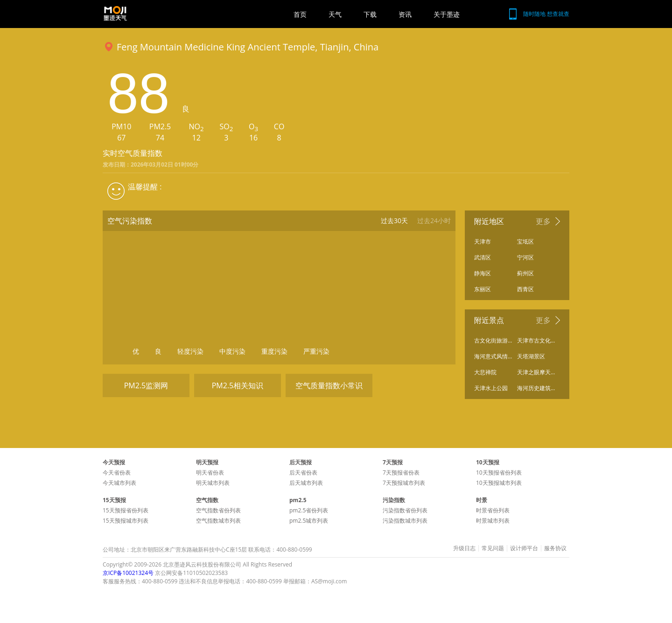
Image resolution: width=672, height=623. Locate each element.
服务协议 (555, 548)
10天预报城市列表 (499, 483)
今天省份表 (117, 472)
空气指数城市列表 (218, 521)
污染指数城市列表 (405, 521)
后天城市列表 (306, 483)
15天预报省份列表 (126, 510)
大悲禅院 (485, 372)
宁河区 (525, 257)
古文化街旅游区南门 (493, 340)
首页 (300, 14)
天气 (335, 14)
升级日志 (464, 548)
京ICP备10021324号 (128, 573)
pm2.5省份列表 (309, 510)
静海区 (483, 273)
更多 (543, 221)
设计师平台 (524, 548)
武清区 (483, 257)
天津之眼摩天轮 (536, 372)
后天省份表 (303, 472)
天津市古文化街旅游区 (536, 340)
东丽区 (483, 289)
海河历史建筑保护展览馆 (536, 388)
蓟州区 (525, 273)
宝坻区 (525, 241)
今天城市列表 (119, 483)
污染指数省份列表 (405, 510)
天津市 (483, 241)
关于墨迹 (447, 14)
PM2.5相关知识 (238, 385)
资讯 (405, 14)
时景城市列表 (493, 521)
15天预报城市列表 (126, 521)
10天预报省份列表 (499, 472)
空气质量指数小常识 (329, 385)
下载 (370, 14)
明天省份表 (210, 472)
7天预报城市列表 (404, 483)
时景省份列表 (493, 510)
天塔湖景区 (531, 356)
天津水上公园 (491, 388)
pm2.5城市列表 (309, 521)
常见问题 (493, 548)
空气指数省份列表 (218, 510)
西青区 (525, 289)
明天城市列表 (213, 483)
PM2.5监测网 (146, 385)
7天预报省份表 (401, 472)
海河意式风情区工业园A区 (493, 356)
